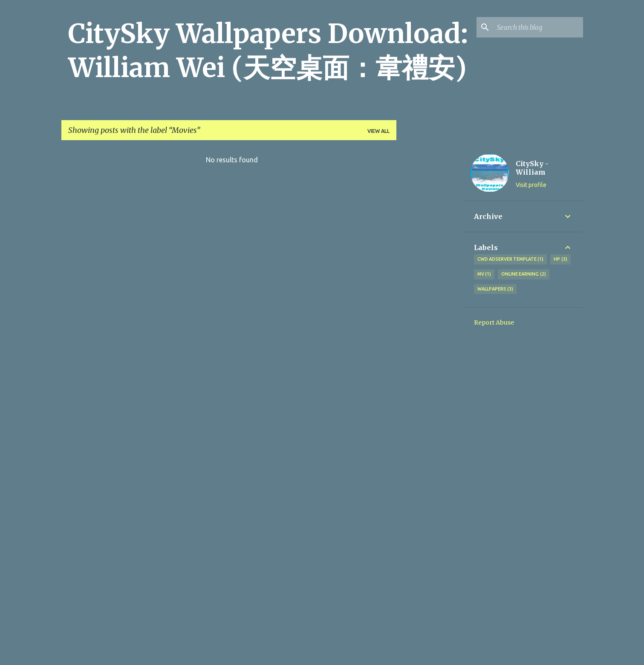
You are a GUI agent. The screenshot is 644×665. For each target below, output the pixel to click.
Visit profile (531, 185)
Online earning (524, 274)
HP (560, 259)
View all (378, 131)
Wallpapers (495, 289)
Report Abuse (494, 322)
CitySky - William (532, 168)
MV (484, 274)
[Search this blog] (538, 27)
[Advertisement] (430, 275)
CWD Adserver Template (511, 259)
